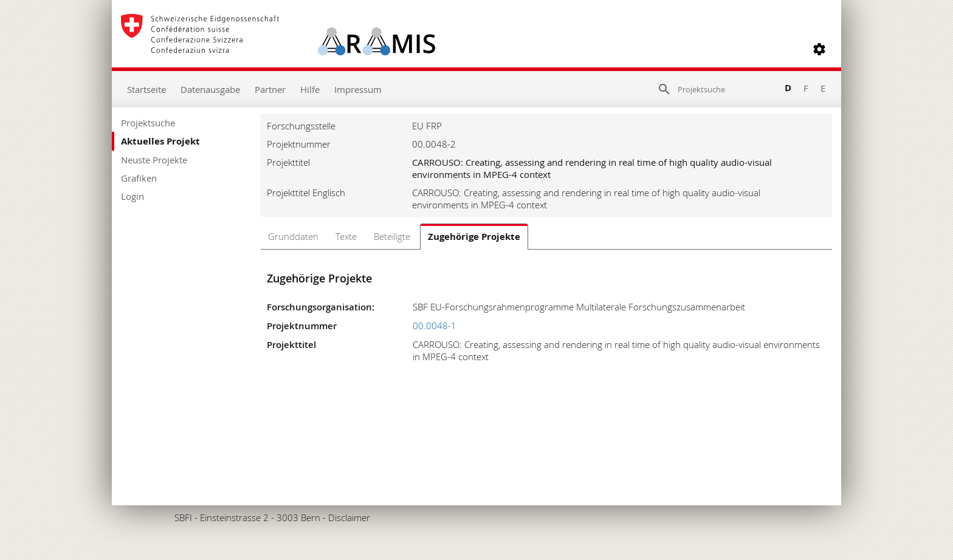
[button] (819, 49)
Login (132, 196)
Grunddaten (293, 236)
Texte (346, 236)
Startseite (146, 89)
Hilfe (310, 89)
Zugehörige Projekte (474, 237)
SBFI (183, 517)
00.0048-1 (435, 326)
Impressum (358, 89)
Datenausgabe (210, 89)
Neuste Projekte (154, 160)
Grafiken (139, 178)
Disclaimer (349, 517)
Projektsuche (148, 123)
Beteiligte (392, 236)
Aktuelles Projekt (160, 141)
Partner (270, 89)
